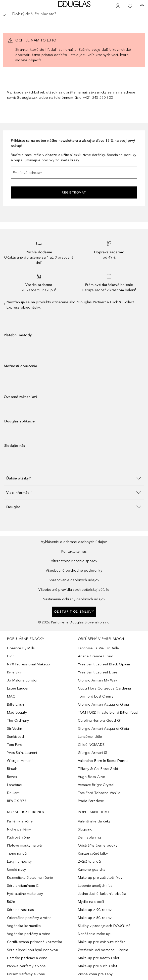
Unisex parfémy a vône (26, 974)
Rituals (12, 769)
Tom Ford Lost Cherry (96, 696)
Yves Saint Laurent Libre (98, 672)
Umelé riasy (16, 870)
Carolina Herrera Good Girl (100, 721)
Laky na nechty (19, 862)
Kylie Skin (15, 672)
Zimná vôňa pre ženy (95, 974)
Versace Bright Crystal (96, 785)
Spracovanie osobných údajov (74, 580)
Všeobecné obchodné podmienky (74, 571)
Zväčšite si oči (90, 862)
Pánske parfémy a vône (26, 966)
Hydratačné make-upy (25, 894)
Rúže (11, 902)
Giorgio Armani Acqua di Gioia (104, 704)
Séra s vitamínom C (23, 886)
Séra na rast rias (20, 910)
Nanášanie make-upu (95, 934)
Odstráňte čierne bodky (98, 845)
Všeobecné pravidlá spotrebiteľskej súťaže (74, 590)
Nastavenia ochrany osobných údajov (74, 599)
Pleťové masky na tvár (25, 845)
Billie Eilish (16, 704)
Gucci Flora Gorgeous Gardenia (105, 688)
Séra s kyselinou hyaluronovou (33, 950)
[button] (74, 478)
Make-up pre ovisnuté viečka (102, 942)
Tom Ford (15, 745)
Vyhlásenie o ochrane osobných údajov (74, 542)
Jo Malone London (23, 680)
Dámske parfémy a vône (27, 958)
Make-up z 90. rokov (95, 910)
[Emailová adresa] (74, 173)
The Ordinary (18, 721)
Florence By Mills (21, 648)
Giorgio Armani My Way (98, 680)
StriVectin (15, 729)
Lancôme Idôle (90, 737)
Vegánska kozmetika (24, 926)
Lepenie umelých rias (95, 886)
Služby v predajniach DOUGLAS (104, 926)
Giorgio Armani (20, 761)
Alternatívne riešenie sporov (74, 561)
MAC (11, 696)
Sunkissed (15, 737)
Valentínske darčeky (94, 821)
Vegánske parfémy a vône (29, 934)
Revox (12, 777)
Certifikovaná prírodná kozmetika (35, 942)
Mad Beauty (17, 713)
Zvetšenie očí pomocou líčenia (103, 950)
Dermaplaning (89, 837)
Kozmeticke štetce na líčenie (30, 878)
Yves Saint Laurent (22, 753)
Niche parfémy (19, 829)
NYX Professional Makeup (29, 664)
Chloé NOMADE (91, 745)
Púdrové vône (18, 837)
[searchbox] (74, 14)
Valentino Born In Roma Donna (103, 761)
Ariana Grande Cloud (96, 656)
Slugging (85, 829)
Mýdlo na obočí (91, 902)
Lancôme (14, 785)
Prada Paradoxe (91, 801)
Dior (11, 656)
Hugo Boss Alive (92, 777)
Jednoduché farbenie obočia (102, 894)
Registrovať (74, 192)
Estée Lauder (18, 688)
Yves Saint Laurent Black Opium (104, 664)
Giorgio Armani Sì (92, 753)
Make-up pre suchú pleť (97, 966)
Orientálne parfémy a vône (29, 918)
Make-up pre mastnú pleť (99, 958)
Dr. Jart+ (14, 793)
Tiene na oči (17, 853)
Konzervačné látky (93, 853)
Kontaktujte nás (74, 551)
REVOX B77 (17, 801)
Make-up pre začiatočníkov (100, 878)
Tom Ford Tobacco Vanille (99, 793)
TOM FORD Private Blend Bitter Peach (109, 713)
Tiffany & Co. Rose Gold (98, 769)
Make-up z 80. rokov (95, 918)
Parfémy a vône (20, 821)
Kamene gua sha (92, 870)
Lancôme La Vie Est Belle (98, 648)
